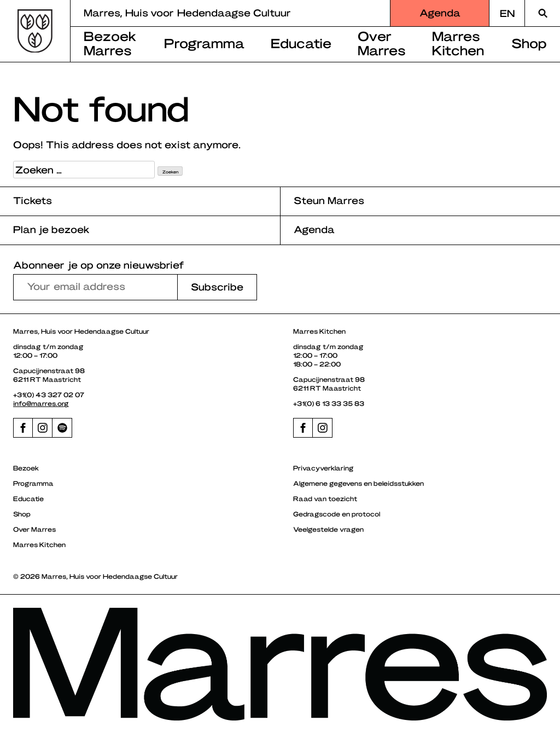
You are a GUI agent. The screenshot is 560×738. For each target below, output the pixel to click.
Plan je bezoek (51, 229)
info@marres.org (41, 403)
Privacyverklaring (323, 468)
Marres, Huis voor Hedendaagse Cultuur (187, 12)
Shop (529, 43)
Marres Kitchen (458, 43)
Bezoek (26, 468)
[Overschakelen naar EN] (507, 13)
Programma (204, 43)
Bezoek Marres (110, 43)
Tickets (33, 200)
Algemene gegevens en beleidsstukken (358, 483)
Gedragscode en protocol (337, 514)
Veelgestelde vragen (328, 529)
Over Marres (382, 43)
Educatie (301, 43)
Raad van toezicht (325, 498)
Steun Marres (329, 200)
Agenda (440, 12)
